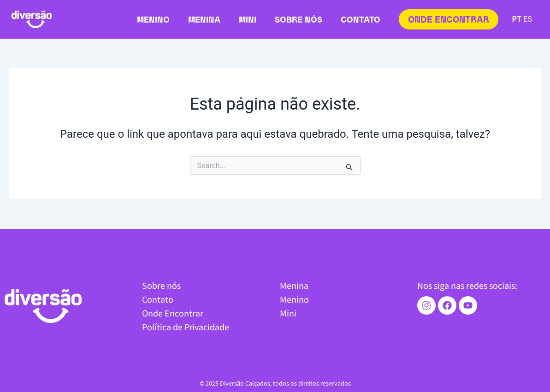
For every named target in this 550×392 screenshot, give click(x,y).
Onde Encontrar (173, 313)
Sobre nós (299, 20)
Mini (248, 20)
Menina (204, 20)
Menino (153, 20)
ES (528, 19)
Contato (361, 20)
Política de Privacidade (186, 327)
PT (517, 19)
